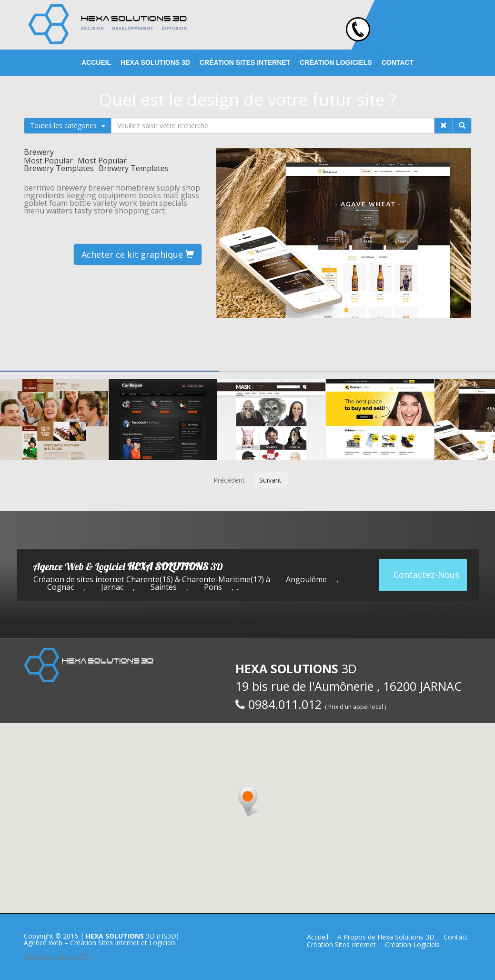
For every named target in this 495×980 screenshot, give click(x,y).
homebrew (135, 188)
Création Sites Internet (245, 62)
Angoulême (306, 579)
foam (58, 203)
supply (168, 188)
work (128, 203)
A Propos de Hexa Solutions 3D (386, 937)
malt (171, 195)
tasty (83, 211)
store (103, 211)
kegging (81, 195)
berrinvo (39, 188)
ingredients (44, 195)
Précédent (229, 480)
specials (173, 203)
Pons (213, 587)
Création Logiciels (336, 62)
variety (105, 203)
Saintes (164, 587)
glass (190, 195)
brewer (101, 188)
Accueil (96, 62)
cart (158, 211)
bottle (80, 203)
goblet (35, 203)
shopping (132, 211)
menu (34, 211)
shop (191, 188)
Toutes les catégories (68, 126)
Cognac (61, 587)
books (150, 195)
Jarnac (112, 587)
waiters (59, 211)
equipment (117, 195)
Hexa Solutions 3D (57, 957)
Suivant (270, 480)
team (148, 203)
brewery (71, 188)
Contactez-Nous (426, 575)
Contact (398, 62)
